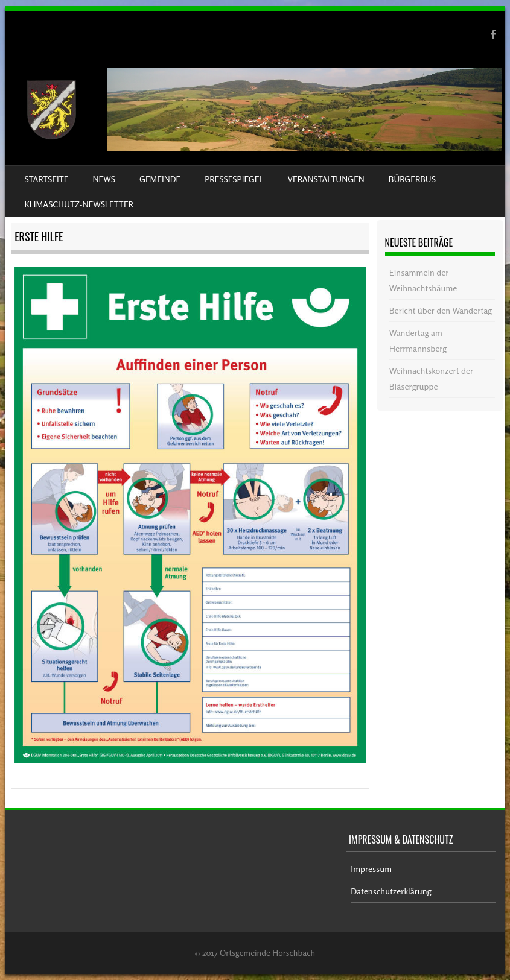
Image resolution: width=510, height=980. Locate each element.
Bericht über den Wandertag (441, 310)
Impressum (371, 869)
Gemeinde (160, 179)
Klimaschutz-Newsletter (78, 204)
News (104, 179)
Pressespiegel (234, 179)
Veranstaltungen (326, 179)
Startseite (46, 179)
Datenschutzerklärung (391, 891)
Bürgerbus (412, 179)
